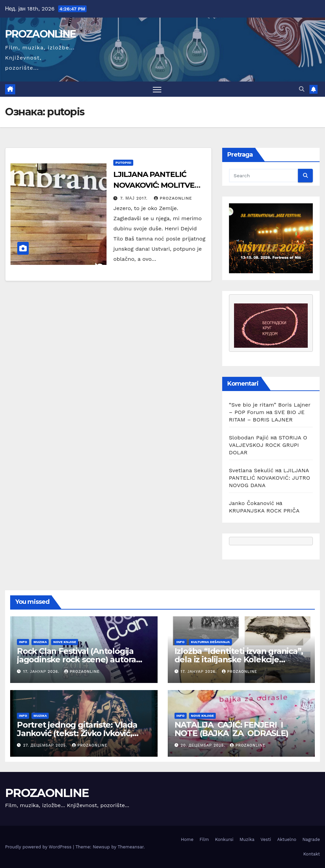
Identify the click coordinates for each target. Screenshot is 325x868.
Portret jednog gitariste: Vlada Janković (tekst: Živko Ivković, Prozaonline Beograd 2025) (77, 733)
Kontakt (312, 854)
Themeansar (131, 847)
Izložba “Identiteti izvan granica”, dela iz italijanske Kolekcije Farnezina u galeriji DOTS (239, 659)
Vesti (266, 839)
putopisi (123, 163)
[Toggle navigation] (157, 89)
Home (187, 839)
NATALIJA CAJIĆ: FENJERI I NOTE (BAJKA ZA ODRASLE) (231, 729)
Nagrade (311, 839)
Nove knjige (65, 642)
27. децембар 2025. (46, 745)
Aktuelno (287, 839)
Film (204, 839)
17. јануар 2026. (42, 672)
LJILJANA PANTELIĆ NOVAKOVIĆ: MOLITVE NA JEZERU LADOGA (154, 185)
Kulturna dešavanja (211, 642)
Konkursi (224, 839)
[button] (302, 89)
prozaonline (173, 198)
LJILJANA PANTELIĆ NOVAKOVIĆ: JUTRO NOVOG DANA (270, 478)
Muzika (40, 642)
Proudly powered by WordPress (39, 847)
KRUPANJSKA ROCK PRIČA (264, 511)
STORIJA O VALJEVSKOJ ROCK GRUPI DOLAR (268, 445)
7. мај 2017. (135, 198)
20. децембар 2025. (204, 745)
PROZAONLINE (40, 34)
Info (23, 642)
